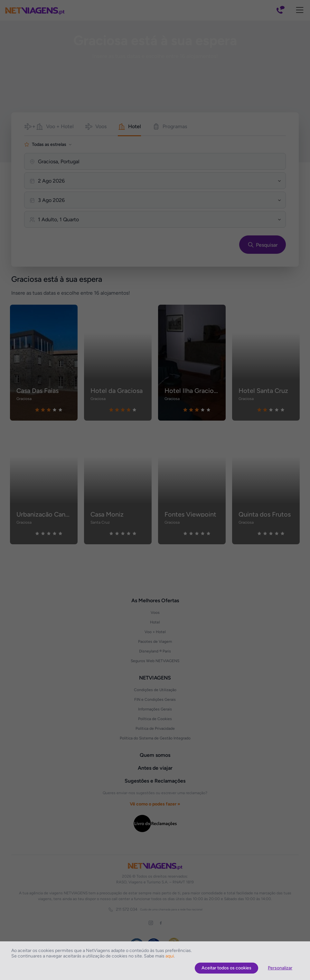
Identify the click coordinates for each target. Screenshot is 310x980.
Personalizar (280, 968)
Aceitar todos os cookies (226, 968)
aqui (170, 956)
